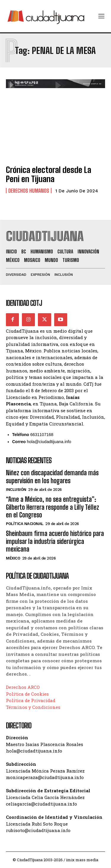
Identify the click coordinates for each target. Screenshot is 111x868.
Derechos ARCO (23, 687)
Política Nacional (25, 524)
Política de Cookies (27, 694)
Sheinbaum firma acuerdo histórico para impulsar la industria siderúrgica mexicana (55, 541)
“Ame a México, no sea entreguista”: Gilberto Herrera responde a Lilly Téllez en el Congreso (53, 507)
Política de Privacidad (31, 700)
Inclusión (16, 490)
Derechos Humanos (29, 191)
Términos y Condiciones (33, 707)
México (13, 558)
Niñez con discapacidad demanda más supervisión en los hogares (52, 477)
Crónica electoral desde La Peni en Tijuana (49, 174)
